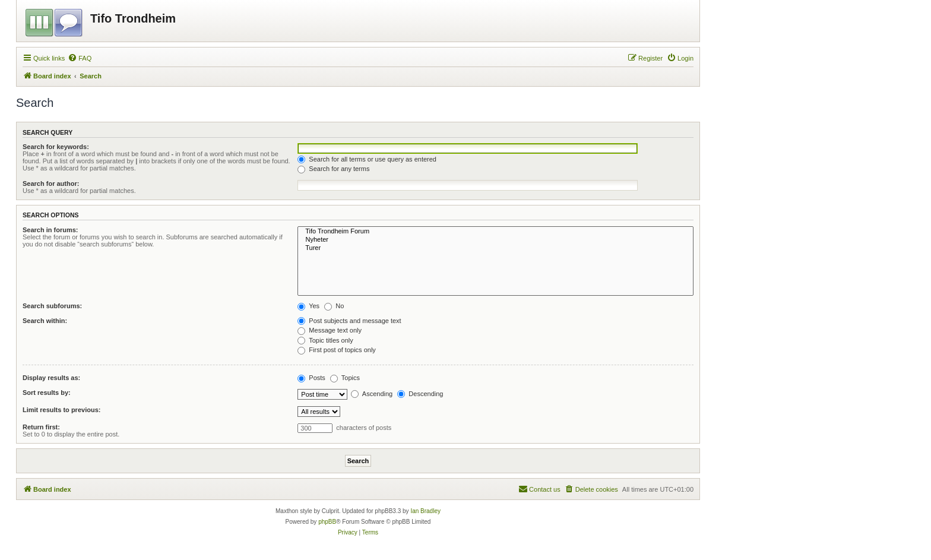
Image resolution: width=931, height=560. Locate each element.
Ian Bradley (425, 511)
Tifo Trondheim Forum (495, 232)
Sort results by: (47, 393)
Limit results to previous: (61, 410)
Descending (420, 394)
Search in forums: (50, 230)
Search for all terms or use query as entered (367, 159)
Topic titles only (325, 340)
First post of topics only (337, 350)
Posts (311, 378)
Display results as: (51, 378)
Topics (345, 378)
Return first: (41, 427)
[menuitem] (80, 58)
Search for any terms (333, 169)
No (334, 306)
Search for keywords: (56, 147)
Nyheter (495, 240)
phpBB (327, 522)
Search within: (45, 321)
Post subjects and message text (349, 321)
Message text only (330, 330)
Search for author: (51, 183)
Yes (308, 306)
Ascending (372, 394)
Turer (495, 248)
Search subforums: (52, 306)
